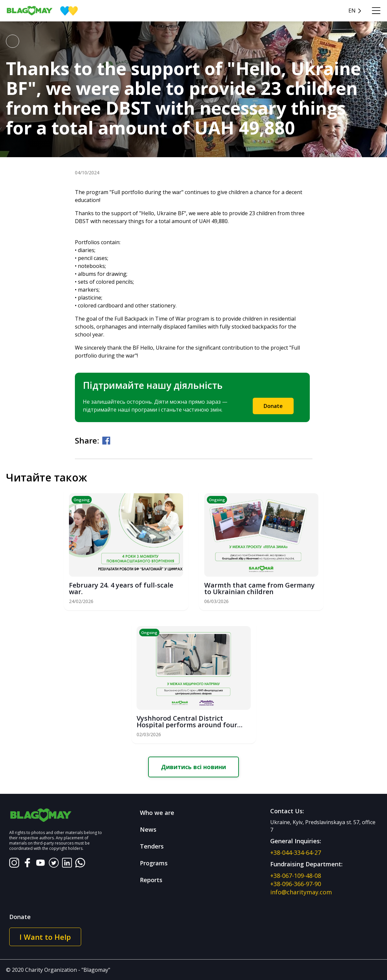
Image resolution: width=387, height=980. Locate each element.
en (352, 11)
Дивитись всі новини (193, 767)
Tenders (152, 846)
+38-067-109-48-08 (296, 876)
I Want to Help (45, 937)
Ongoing (82, 500)
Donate (273, 406)
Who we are (157, 813)
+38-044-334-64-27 (296, 852)
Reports (151, 880)
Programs (154, 863)
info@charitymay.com (301, 892)
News (148, 829)
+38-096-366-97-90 (296, 884)
